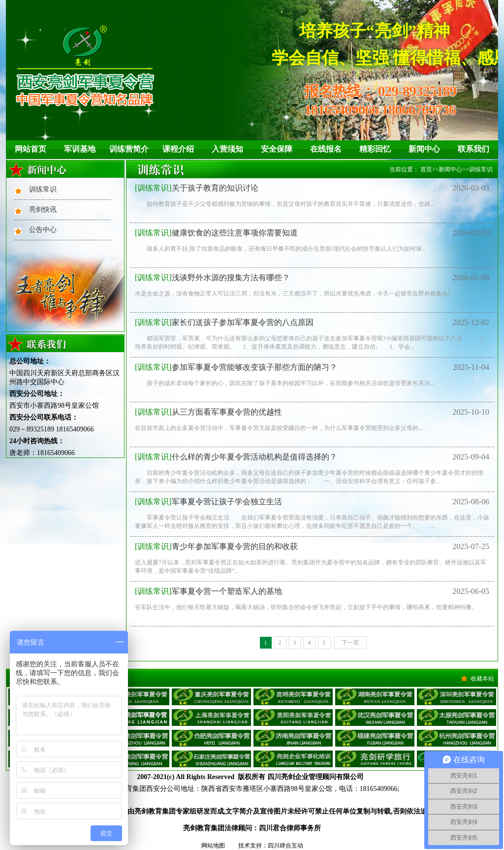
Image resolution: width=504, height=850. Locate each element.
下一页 (350, 643)
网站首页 (31, 149)
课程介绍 (178, 149)
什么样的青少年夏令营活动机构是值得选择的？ (236, 457)
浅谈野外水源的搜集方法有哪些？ (212, 278)
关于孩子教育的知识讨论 (197, 188)
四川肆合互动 (285, 846)
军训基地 (80, 149)
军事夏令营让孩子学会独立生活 (208, 502)
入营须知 (227, 149)
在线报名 (326, 149)
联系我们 (473, 149)
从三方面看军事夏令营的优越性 (208, 412)
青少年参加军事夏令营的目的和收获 (216, 546)
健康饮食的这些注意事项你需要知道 (216, 233)
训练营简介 (129, 149)
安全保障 (277, 149)
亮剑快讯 (43, 210)
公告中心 (43, 230)
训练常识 (43, 189)
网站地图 (213, 846)
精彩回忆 (375, 149)
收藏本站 (482, 679)
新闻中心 (424, 149)
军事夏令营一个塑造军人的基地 (208, 591)
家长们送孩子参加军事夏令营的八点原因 (224, 322)
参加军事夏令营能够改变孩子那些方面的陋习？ (236, 367)
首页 (426, 169)
